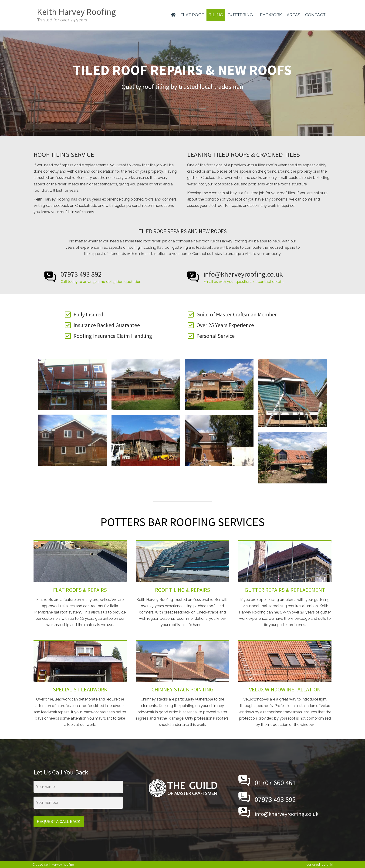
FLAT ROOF (192, 15)
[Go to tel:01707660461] (285, 780)
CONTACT (315, 15)
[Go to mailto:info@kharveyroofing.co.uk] (259, 277)
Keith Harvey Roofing (76, 12)
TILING (216, 15)
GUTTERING (240, 15)
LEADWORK (270, 15)
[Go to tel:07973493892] (111, 277)
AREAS (294, 15)
